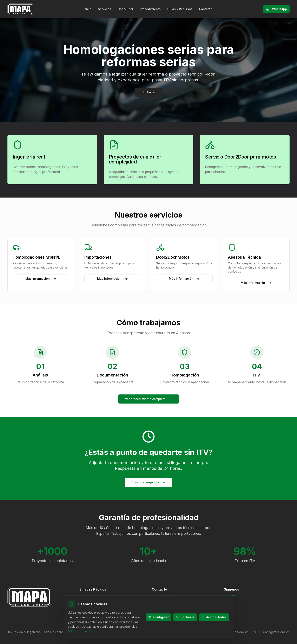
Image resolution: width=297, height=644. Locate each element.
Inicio (87, 9)
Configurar (159, 617)
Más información (41, 279)
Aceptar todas (214, 617)
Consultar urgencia (148, 482)
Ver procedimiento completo (149, 399)
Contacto (206, 9)
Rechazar (185, 617)
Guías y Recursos (180, 9)
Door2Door (126, 9)
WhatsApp (276, 9)
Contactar (149, 92)
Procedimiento (150, 9)
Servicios (105, 9)
